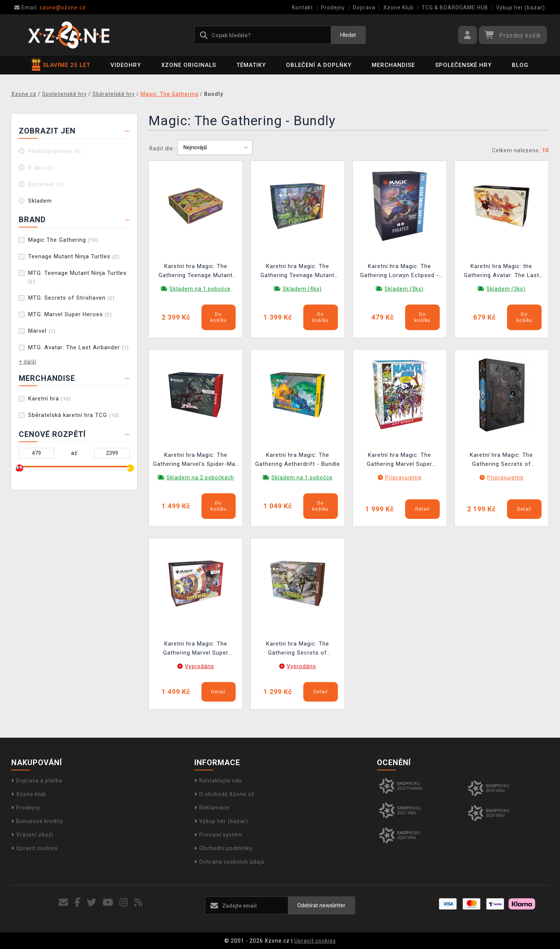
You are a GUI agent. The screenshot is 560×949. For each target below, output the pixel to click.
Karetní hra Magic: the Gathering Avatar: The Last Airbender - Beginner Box (502, 272)
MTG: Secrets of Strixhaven (71, 298)
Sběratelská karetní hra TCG (74, 415)
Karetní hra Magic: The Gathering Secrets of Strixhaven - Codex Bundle (502, 460)
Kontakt (303, 8)
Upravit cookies (35, 848)
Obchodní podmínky (223, 848)
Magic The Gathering (63, 240)
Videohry (126, 65)
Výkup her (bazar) (521, 8)
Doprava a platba (37, 781)
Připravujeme (403, 478)
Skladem (40, 201)
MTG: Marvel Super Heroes (70, 314)
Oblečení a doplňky (319, 65)
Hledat (348, 35)
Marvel (42, 331)
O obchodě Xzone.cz (224, 794)
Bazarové (46, 184)
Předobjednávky (55, 151)
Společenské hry (463, 65)
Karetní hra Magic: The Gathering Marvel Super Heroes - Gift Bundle (400, 460)
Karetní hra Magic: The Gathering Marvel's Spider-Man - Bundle (196, 460)
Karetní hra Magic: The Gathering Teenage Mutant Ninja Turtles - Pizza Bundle (196, 272)
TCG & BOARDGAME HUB (455, 8)
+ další (28, 362)
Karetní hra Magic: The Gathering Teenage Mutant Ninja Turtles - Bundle (297, 272)
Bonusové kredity (37, 821)
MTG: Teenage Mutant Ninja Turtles (77, 277)
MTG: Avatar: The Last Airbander (79, 347)
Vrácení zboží (32, 835)
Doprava (364, 8)
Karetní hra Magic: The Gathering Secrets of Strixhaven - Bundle (298, 649)
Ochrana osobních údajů (229, 862)
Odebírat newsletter (321, 905)
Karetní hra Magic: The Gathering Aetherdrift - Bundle (298, 459)
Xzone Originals (189, 65)
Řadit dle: (162, 149)
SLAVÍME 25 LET (61, 65)
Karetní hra (50, 399)
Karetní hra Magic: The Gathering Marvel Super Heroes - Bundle (196, 649)
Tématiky (251, 65)
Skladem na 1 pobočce (200, 289)
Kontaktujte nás (218, 781)
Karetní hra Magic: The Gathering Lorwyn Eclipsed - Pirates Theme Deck (400, 272)
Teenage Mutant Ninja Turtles (74, 256)
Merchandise (393, 65)
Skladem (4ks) (302, 289)
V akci (41, 168)
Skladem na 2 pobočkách (200, 478)
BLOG (520, 65)
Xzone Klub (399, 8)
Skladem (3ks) (404, 289)
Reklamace (212, 808)
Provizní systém (219, 835)
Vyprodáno (200, 666)
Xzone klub (29, 794)
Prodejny (333, 8)
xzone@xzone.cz (50, 8)
